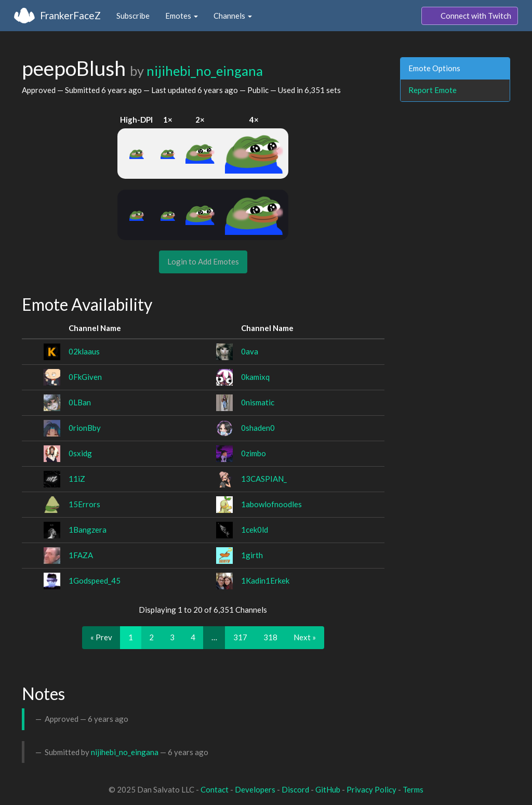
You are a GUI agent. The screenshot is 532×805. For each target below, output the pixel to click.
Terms (413, 789)
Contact (215, 789)
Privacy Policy (371, 789)
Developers (255, 789)
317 (240, 637)
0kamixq (255, 377)
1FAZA (81, 555)
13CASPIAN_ (264, 479)
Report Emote (433, 90)
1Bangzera (88, 530)
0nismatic (258, 402)
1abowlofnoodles (271, 504)
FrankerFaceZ (70, 15)
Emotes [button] (182, 16)
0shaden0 (258, 428)
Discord (295, 789)
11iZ (77, 479)
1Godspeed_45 (95, 580)
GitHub (328, 789)
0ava (250, 351)
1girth (252, 555)
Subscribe (133, 16)
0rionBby (85, 428)
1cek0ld (255, 530)
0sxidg (80, 453)
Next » (305, 637)
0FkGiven (85, 377)
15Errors (84, 504)
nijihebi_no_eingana (205, 71)
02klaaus (84, 351)
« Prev (101, 637)
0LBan (80, 402)
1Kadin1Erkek (265, 580)
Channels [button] (233, 16)
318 (270, 637)
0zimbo (254, 453)
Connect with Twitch (470, 16)
